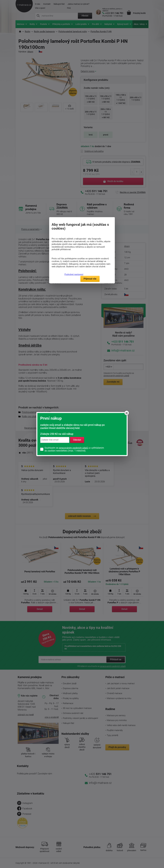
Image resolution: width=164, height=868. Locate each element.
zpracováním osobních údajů (73, 448)
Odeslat (77, 440)
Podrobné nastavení (74, 274)
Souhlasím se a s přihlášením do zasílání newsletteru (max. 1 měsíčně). (74, 449)
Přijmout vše (90, 279)
